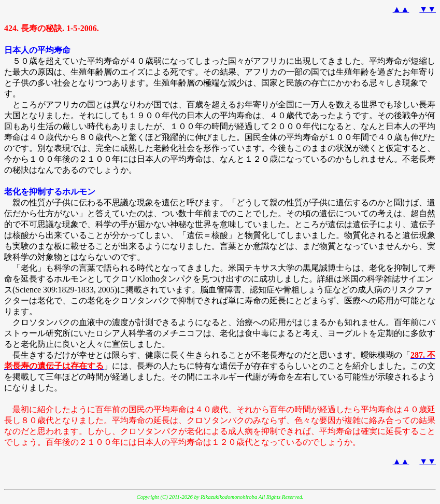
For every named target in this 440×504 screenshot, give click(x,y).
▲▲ (401, 9)
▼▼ (428, 9)
